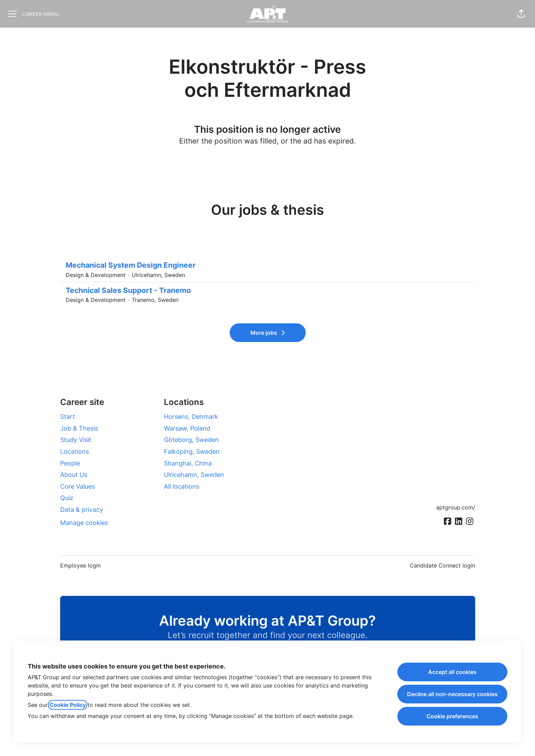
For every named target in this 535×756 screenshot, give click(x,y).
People (70, 463)
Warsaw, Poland (187, 428)
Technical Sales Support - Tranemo (268, 291)
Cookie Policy (68, 705)
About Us (74, 475)
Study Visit (76, 440)
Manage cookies (84, 523)
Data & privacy (82, 510)
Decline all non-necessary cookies (452, 694)
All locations (182, 486)
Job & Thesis (79, 428)
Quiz (67, 498)
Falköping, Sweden (192, 451)
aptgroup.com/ (456, 507)
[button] (521, 14)
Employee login (80, 565)
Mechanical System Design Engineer (268, 265)
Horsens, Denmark (191, 417)
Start (68, 417)
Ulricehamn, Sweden (194, 475)
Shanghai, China (188, 463)
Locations (75, 451)
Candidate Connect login (442, 565)
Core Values (77, 486)
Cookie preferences (452, 716)
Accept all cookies (452, 672)
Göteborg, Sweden (191, 440)
